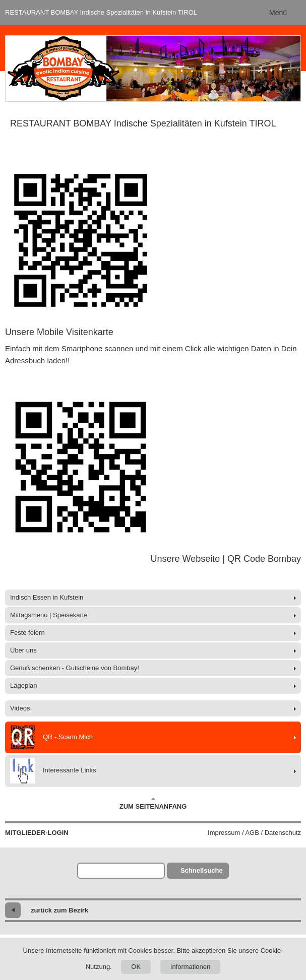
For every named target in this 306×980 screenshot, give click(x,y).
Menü (278, 13)
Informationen (191, 967)
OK (136, 967)
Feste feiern (27, 633)
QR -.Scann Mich (51, 737)
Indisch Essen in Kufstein (47, 597)
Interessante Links (53, 771)
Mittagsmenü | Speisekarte (49, 615)
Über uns (23, 650)
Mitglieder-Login (37, 833)
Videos (20, 708)
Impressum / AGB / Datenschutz (254, 833)
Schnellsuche (202, 870)
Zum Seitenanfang (153, 804)
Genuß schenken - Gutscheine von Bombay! (75, 668)
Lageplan (24, 685)
